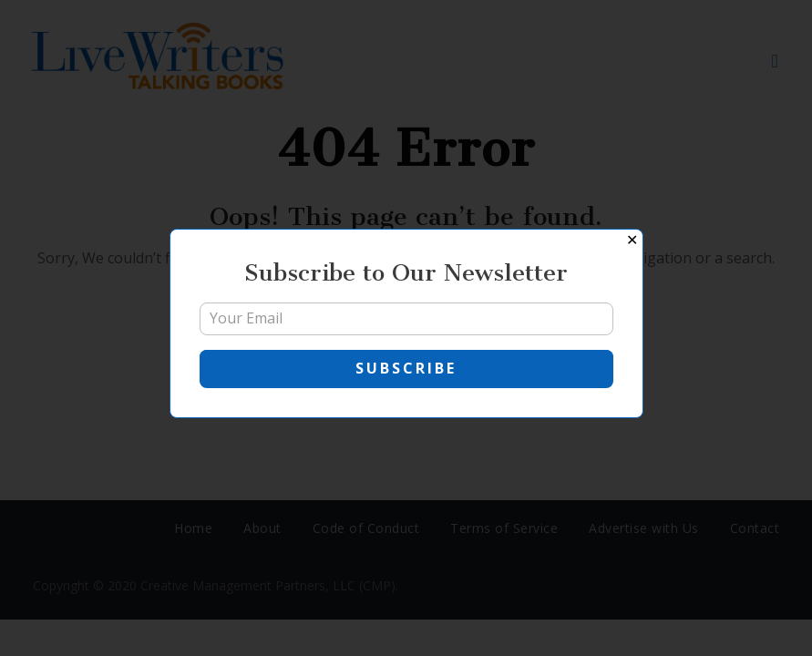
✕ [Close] (632, 240)
